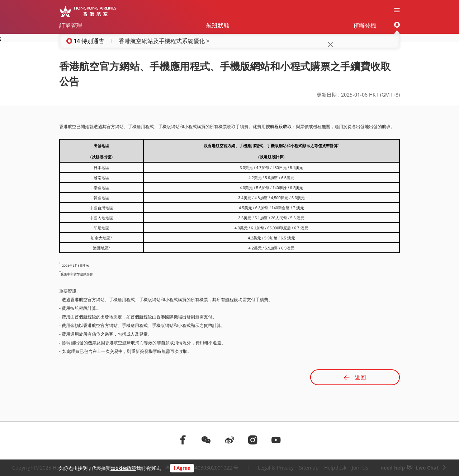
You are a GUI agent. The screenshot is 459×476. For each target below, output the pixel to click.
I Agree (182, 468)
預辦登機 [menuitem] (365, 25)
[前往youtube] (276, 440)
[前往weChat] (206, 440)
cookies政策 (123, 468)
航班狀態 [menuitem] (218, 25)
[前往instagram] (253, 440)
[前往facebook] (183, 440)
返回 (355, 377)
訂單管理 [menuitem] (71, 25)
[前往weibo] (229, 440)
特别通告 (93, 41)
